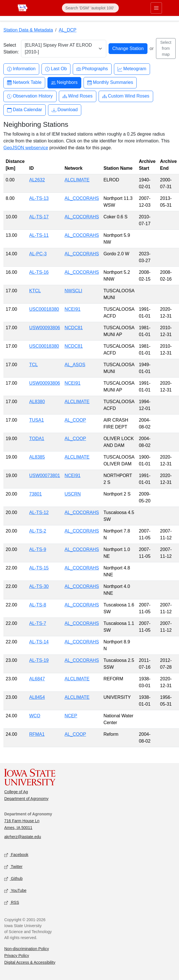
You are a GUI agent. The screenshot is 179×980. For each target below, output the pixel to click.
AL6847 (37, 679)
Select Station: (11, 48)
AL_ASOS (75, 365)
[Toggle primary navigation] (156, 8)
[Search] (90, 8)
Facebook (16, 855)
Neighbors (64, 83)
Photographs (92, 69)
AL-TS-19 (39, 660)
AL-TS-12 (39, 512)
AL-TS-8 (38, 605)
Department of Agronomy (26, 799)
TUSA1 (37, 420)
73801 (36, 494)
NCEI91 (72, 309)
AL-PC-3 (38, 254)
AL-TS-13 (39, 198)
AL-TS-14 (39, 642)
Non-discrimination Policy (27, 949)
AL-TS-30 (39, 586)
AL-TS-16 (39, 272)
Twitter (13, 867)
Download (65, 110)
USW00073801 (45, 476)
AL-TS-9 (38, 549)
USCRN (73, 494)
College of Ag (16, 792)
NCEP (71, 716)
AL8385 (37, 457)
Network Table (24, 83)
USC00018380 (44, 309)
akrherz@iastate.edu (23, 837)
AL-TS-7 (38, 623)
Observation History (30, 96)
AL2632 (37, 180)
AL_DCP (68, 30)
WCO (35, 716)
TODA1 (37, 439)
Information (21, 69)
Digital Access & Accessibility (30, 962)
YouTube (15, 891)
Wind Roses (78, 96)
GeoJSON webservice (26, 148)
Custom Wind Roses (126, 96)
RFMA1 (37, 734)
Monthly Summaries (110, 83)
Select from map (166, 48)
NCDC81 (74, 328)
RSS (12, 903)
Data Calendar (25, 110)
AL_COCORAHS (82, 198)
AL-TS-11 (39, 235)
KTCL (35, 291)
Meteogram (132, 69)
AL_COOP (75, 420)
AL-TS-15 (39, 568)
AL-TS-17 (39, 217)
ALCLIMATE (77, 180)
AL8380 (37, 402)
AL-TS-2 (38, 531)
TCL (34, 365)
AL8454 (37, 697)
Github (13, 879)
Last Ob (56, 69)
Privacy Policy (17, 956)
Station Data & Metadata (28, 30)
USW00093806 (45, 328)
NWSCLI (73, 291)
